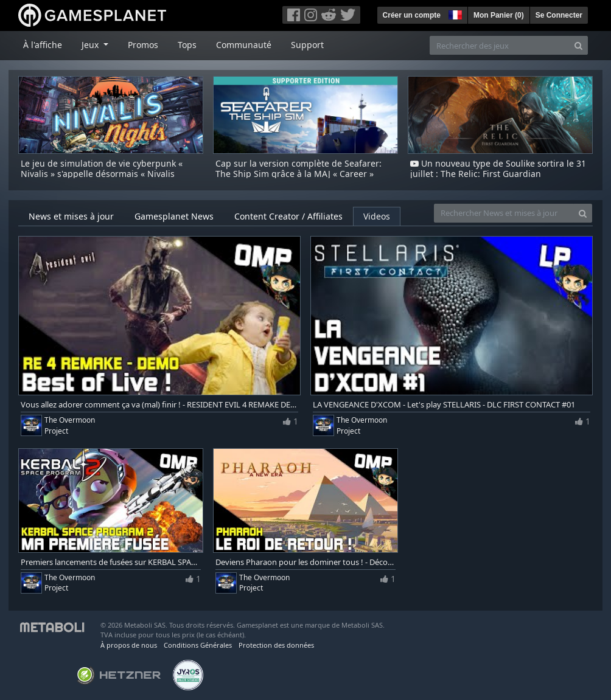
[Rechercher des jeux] (500, 45)
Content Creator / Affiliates (288, 216)
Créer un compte (412, 15)
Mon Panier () (499, 15)
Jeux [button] (91, 45)
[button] (454, 13)
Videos (377, 216)
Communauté (244, 45)
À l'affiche (43, 45)
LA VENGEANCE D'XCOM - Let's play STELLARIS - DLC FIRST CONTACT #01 (444, 405)
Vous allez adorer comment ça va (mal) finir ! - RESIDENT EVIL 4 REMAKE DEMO (159, 405)
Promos (143, 45)
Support (307, 45)
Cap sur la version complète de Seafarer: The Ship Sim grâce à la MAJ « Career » (299, 168)
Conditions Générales (198, 645)
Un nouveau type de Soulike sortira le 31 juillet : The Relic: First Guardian (498, 168)
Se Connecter (559, 15)
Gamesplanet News (174, 216)
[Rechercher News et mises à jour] (504, 213)
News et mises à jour (71, 216)
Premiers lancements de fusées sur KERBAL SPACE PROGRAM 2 (111, 562)
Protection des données (276, 645)
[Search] (578, 45)
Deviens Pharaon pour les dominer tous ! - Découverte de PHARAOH (305, 562)
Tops (187, 45)
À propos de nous (129, 645)
